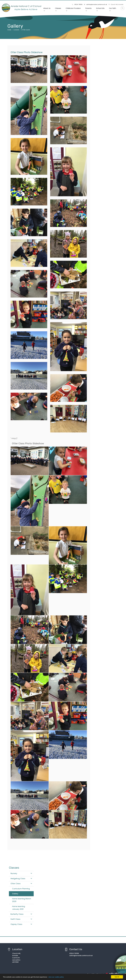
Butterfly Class (21, 914)
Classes (58, 9)
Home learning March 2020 (22, 900)
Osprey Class (21, 924)
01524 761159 (77, 4)
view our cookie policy (56, 977)
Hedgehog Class (21, 879)
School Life (100, 9)
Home (9, 30)
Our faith (113, 9)
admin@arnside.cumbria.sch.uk (96, 4)
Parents (88, 9)
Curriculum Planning (21, 889)
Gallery (15, 894)
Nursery (21, 873)
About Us (47, 9)
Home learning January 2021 (19, 908)
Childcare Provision (73, 9)
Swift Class (21, 919)
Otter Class (26, 30)
